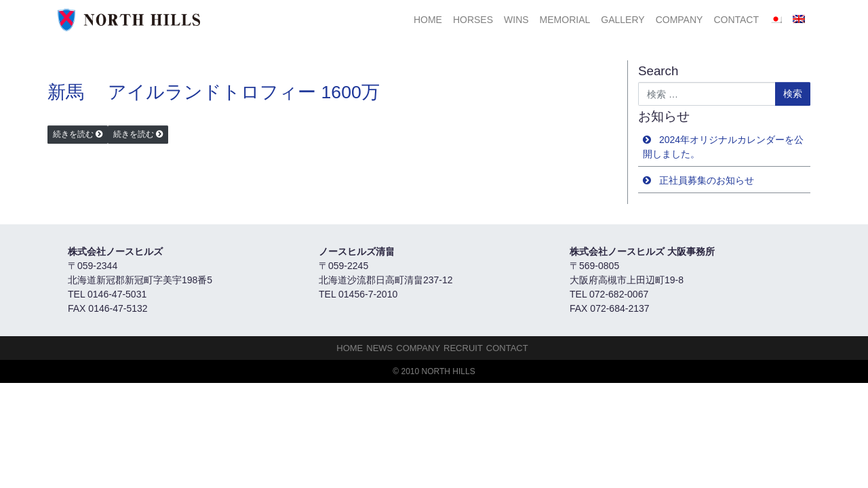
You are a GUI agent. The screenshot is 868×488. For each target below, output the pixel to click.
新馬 (66, 92)
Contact (736, 20)
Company (679, 20)
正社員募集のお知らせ (707, 180)
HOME (428, 20)
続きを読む (73, 134)
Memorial (565, 20)
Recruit (463, 348)
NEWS (379, 348)
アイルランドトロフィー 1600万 (244, 92)
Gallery (623, 20)
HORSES (473, 20)
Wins (516, 20)
